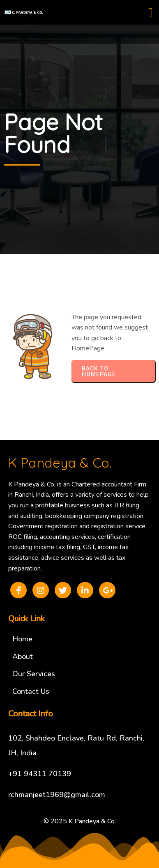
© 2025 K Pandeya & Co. (80, 821)
